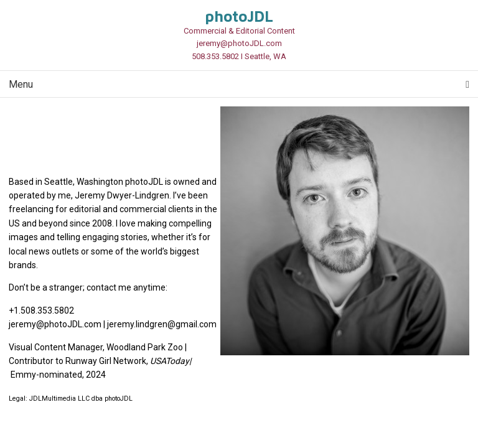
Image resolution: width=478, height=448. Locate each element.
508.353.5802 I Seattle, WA (239, 56)
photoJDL (239, 16)
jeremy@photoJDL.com (239, 43)
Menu (239, 84)
